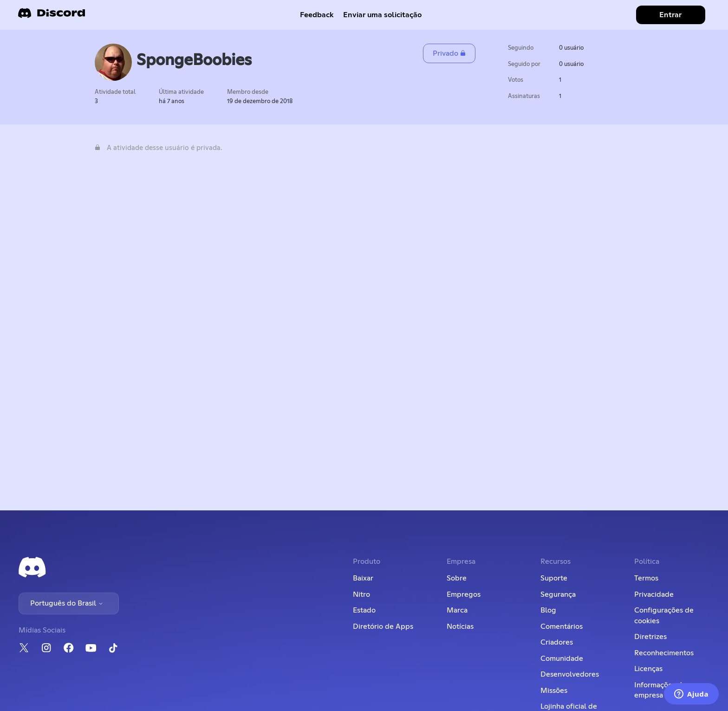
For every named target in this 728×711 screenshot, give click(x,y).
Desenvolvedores (570, 674)
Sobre (457, 578)
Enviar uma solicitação (382, 15)
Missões (554, 691)
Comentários (562, 626)
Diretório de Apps (383, 626)
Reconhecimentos (664, 653)
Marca (457, 610)
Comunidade (562, 659)
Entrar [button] (670, 15)
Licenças (648, 669)
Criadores (557, 642)
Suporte (554, 578)
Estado (364, 610)
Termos (646, 578)
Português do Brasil (67, 603)
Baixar (363, 578)
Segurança (558, 594)
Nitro (361, 594)
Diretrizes (650, 637)
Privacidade (654, 594)
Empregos (464, 594)
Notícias (460, 626)
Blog (548, 610)
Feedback (317, 15)
